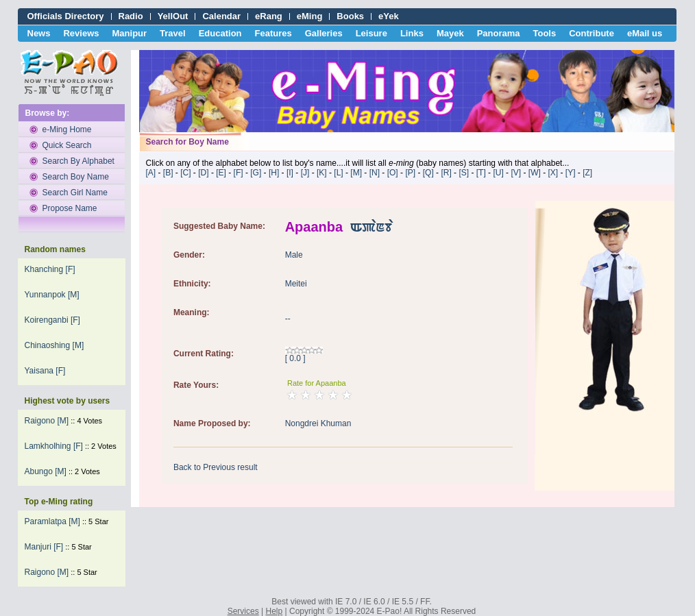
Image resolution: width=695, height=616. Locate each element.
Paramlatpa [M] (52, 521)
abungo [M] (46, 471)
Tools (545, 33)
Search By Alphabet (78, 161)
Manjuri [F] (44, 547)
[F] (239, 173)
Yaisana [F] (45, 371)
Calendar (221, 16)
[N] (375, 173)
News (39, 33)
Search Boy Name (76, 177)
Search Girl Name (75, 193)
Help (275, 611)
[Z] (587, 173)
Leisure (371, 33)
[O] (393, 173)
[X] (553, 173)
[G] (256, 173)
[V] (516, 173)
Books (350, 16)
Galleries (324, 33)
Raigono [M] (47, 421)
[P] (410, 173)
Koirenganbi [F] (52, 320)
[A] (151, 173)
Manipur (130, 33)
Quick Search (67, 145)
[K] (322, 173)
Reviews (81, 33)
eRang (269, 16)
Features (273, 33)
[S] (464, 173)
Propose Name (70, 208)
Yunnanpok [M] (52, 295)
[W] (535, 173)
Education (220, 33)
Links (412, 33)
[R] (446, 173)
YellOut (173, 16)
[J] (305, 173)
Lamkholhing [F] (54, 446)
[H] (274, 173)
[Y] (571, 173)
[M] (356, 173)
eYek (389, 16)
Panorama (499, 33)
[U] (498, 173)
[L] (338, 173)
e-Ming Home (67, 130)
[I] (290, 173)
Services (243, 611)
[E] (221, 173)
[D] (203, 173)
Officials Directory (66, 16)
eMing (310, 16)
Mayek (450, 33)
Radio (131, 16)
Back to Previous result (216, 467)
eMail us (645, 33)
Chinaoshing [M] (54, 345)
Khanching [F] (50, 269)
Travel (173, 33)
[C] (185, 173)
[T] (481, 173)
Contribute (592, 33)
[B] (168, 173)
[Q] (428, 173)
